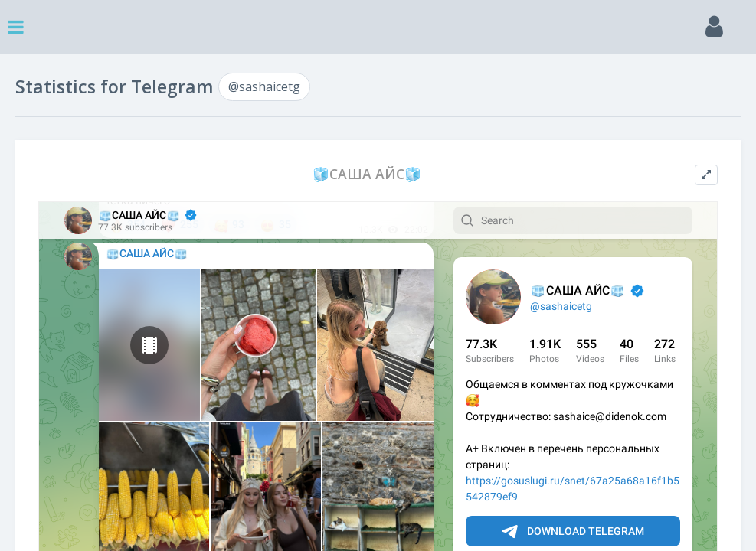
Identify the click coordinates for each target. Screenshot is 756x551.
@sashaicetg (264, 86)
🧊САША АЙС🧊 (367, 174)
